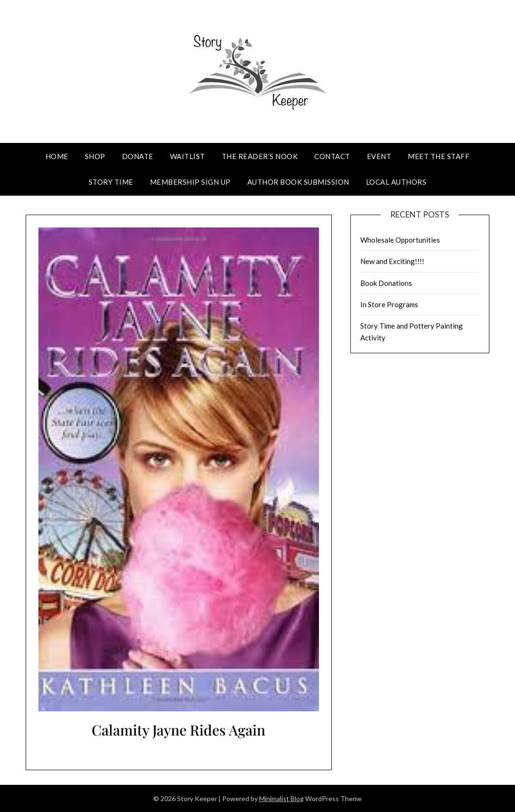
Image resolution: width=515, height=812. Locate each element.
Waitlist (187, 156)
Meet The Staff (439, 156)
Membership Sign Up (190, 182)
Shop (95, 156)
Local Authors (396, 182)
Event (379, 156)
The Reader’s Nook (260, 156)
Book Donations (386, 283)
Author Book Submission (298, 182)
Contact (332, 156)
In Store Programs (389, 304)
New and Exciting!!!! (392, 261)
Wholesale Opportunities (400, 240)
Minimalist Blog (281, 798)
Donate (138, 156)
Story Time (111, 182)
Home (57, 156)
